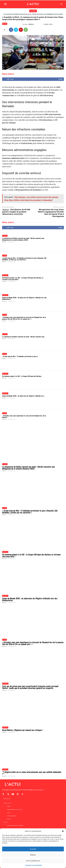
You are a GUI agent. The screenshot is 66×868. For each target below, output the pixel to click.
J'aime (60, 79)
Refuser (33, 855)
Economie (5, 684)
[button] (63, 831)
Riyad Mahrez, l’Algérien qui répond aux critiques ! (23, 730)
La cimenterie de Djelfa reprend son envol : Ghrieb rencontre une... (24, 337)
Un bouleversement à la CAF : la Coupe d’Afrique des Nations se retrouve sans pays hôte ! (23, 278)
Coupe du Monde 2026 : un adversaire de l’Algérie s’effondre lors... (24, 396)
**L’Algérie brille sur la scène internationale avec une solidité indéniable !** (32, 773)
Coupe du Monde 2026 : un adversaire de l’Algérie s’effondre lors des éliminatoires (24, 298)
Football (5, 275)
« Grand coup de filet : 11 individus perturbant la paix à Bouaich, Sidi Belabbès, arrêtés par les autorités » (24, 259)
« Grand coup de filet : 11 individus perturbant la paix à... (21, 356)
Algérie (5, 24)
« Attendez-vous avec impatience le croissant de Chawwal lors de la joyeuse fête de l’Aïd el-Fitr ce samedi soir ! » (24, 318)
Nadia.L (32, 24)
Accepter (33, 849)
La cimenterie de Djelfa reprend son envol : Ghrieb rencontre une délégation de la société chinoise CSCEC (23, 239)
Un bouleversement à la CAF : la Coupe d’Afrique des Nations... (22, 376)
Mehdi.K (4, 281)
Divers (5, 256)
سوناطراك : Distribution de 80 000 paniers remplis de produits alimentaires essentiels (16, 212)
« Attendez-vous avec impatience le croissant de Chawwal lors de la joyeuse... (24, 416)
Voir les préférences (33, 861)
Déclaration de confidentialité (34, 865)
